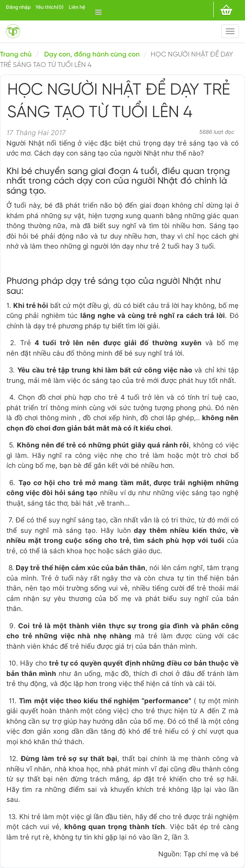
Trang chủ (16, 55)
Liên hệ (77, 7)
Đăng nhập (18, 7)
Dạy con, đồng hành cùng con (92, 55)
